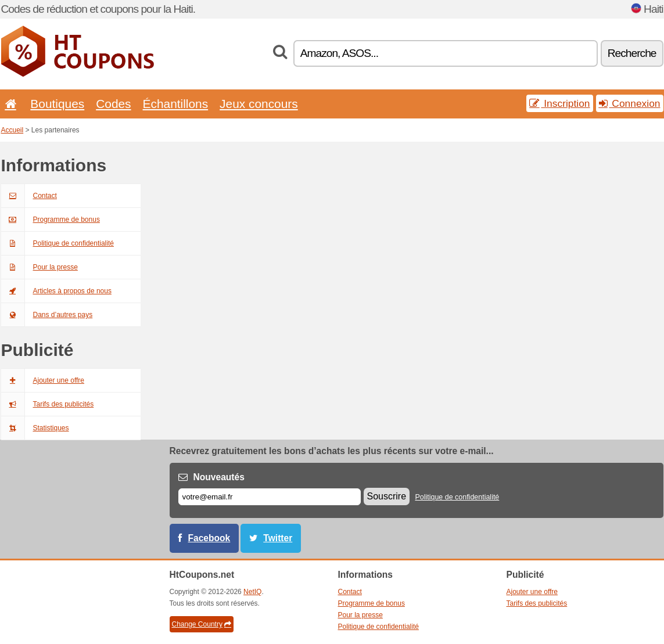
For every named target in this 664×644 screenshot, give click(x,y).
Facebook (209, 538)
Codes (113, 104)
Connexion (630, 103)
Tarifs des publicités (48, 404)
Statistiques (35, 428)
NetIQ (252, 592)
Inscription (559, 103)
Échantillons (176, 104)
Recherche (632, 53)
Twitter (278, 538)
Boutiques (57, 104)
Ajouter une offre (43, 380)
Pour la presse (40, 267)
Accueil (12, 130)
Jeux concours (259, 104)
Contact (29, 196)
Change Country (202, 624)
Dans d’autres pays (47, 315)
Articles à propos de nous (56, 291)
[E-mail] (270, 497)
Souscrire (387, 496)
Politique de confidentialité (58, 243)
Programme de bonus (51, 220)
